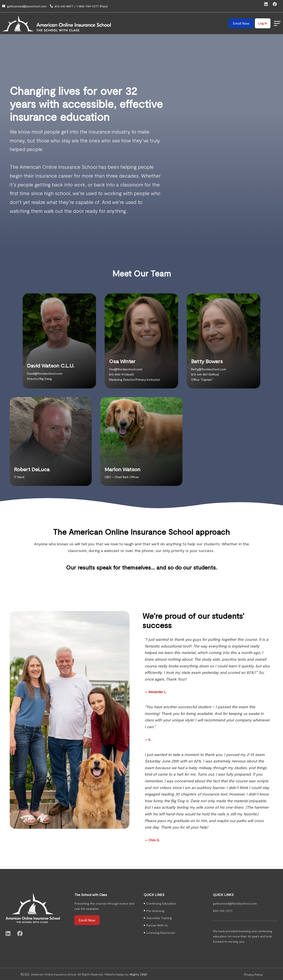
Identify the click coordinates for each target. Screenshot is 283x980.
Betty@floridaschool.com (209, 368)
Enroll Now (241, 22)
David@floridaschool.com (45, 372)
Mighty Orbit (138, 973)
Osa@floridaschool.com (126, 368)
